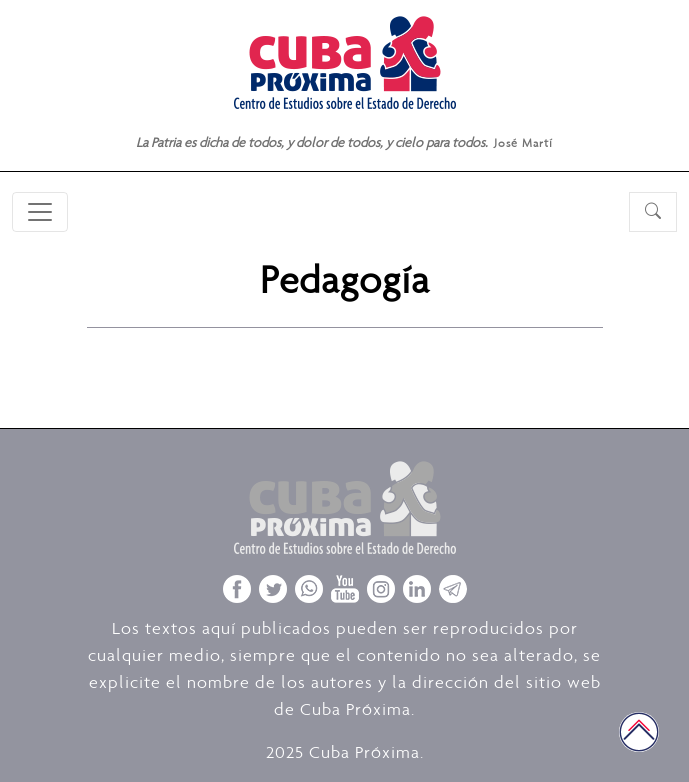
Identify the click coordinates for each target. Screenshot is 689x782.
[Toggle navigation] (40, 212)
